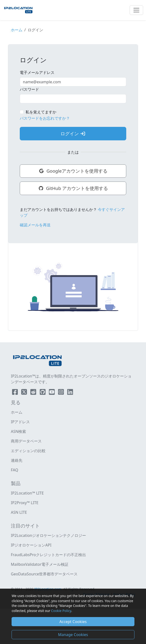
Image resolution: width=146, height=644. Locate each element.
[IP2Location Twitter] (25, 393)
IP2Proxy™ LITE (25, 503)
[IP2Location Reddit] (34, 393)
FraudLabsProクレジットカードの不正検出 (48, 555)
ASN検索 (18, 431)
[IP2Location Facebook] (15, 393)
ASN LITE (19, 512)
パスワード (29, 89)
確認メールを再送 (35, 225)
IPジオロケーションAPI (31, 545)
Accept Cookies (73, 622)
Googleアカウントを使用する (73, 171)
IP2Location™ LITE (27, 493)
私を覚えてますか (41, 112)
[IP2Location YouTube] (52, 393)
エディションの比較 (28, 451)
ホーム (17, 30)
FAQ (14, 470)
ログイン (73, 133)
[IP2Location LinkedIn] (70, 393)
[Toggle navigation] (136, 10)
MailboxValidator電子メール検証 (40, 564)
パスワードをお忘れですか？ (45, 118)
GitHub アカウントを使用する (73, 188)
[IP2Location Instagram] (61, 393)
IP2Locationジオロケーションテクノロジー (48, 535)
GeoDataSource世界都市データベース (44, 574)
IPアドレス (20, 422)
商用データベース (26, 441)
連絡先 (17, 460)
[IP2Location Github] (43, 393)
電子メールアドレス (37, 72)
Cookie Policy (61, 611)
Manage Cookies (73, 635)
